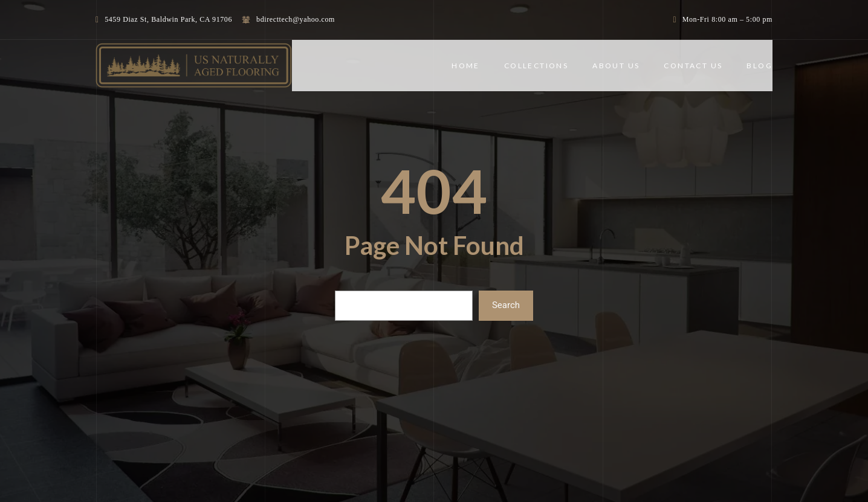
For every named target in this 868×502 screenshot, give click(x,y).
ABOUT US (616, 66)
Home (466, 66)
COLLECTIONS (536, 66)
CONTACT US (693, 66)
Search (506, 305)
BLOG (759, 66)
